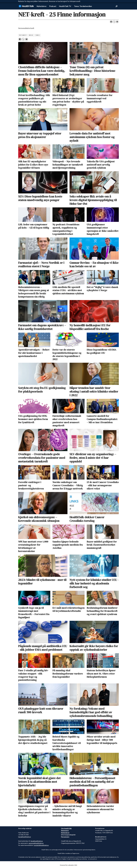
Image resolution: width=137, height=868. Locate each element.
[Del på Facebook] (111, 22)
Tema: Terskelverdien (83, 6)
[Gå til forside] (26, 6)
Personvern (65, 837)
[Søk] (117, 6)
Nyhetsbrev (42, 6)
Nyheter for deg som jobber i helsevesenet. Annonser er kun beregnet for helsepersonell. (49, 1)
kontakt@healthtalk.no (41, 845)
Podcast (53, 6)
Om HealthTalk (66, 828)
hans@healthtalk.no (25, 837)
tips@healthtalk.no (37, 841)
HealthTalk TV (65, 6)
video (38, 35)
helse (31, 35)
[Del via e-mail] (117, 22)
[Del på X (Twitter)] (114, 22)
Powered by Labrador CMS (68, 865)
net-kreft (23, 35)
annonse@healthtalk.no (36, 843)
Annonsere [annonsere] (65, 830)
